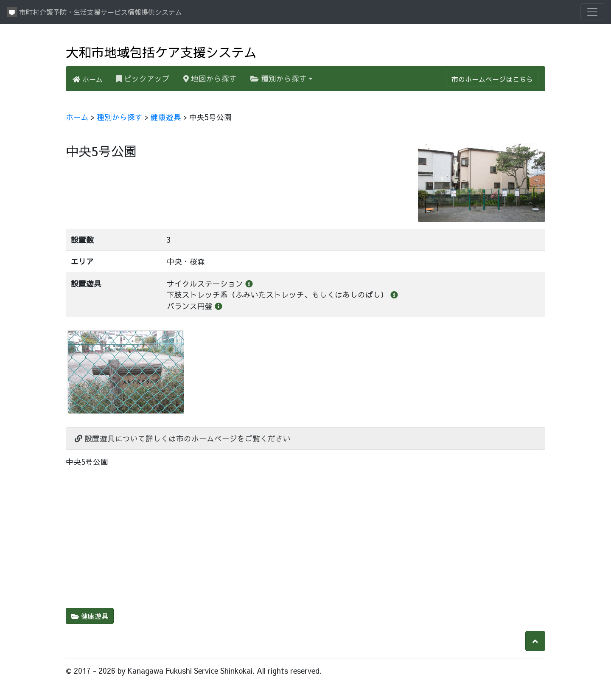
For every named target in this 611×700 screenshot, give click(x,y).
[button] (535, 641)
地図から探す (210, 78)
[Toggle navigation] (592, 12)
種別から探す (279, 78)
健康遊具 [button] (90, 616)
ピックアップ (146, 78)
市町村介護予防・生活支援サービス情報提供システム (94, 12)
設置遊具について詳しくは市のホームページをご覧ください (183, 438)
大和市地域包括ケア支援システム (161, 52)
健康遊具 (166, 117)
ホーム (88, 79)
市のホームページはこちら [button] (492, 79)
